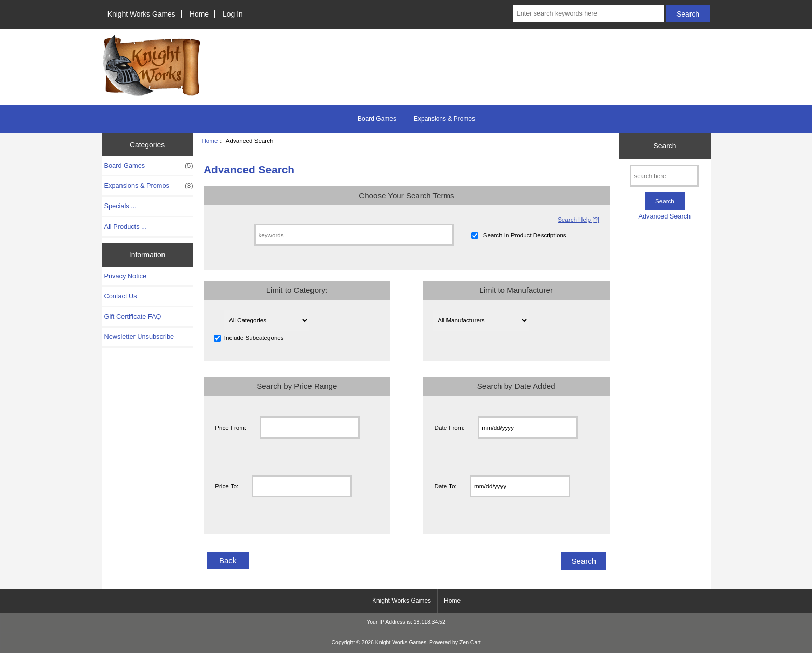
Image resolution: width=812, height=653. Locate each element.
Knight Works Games (141, 14)
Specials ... (120, 206)
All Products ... (126, 227)
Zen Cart (470, 642)
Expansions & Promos (444, 119)
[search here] (664, 176)
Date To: (446, 486)
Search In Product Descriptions (525, 235)
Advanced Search (665, 216)
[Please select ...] (267, 320)
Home (199, 14)
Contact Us (121, 296)
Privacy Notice (125, 276)
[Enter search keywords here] (589, 13)
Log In (233, 14)
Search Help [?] (578, 219)
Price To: (227, 486)
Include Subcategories (254, 338)
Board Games (377, 119)
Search (665, 146)
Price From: (231, 427)
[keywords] (354, 235)
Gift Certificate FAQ (133, 316)
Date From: (450, 427)
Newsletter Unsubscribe (139, 337)
